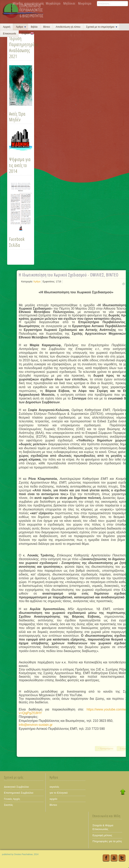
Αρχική (7, 27)
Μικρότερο (85, 3)
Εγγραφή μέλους (102, 835)
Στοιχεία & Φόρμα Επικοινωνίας (103, 827)
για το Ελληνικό (59, 793)
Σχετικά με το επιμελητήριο (102, 27)
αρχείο (54, 799)
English (25, 33)
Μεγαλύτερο (53, 3)
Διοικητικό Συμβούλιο (16, 787)
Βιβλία (34, 27)
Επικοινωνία (9, 34)
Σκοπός (8, 805)
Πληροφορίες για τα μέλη (107, 841)
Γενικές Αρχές (12, 799)
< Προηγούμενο (106, 748)
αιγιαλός (54, 787)
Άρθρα (21, 27)
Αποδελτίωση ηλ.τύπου (68, 27)
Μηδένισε (69, 3)
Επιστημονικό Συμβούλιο (19, 793)
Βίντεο (47, 27)
